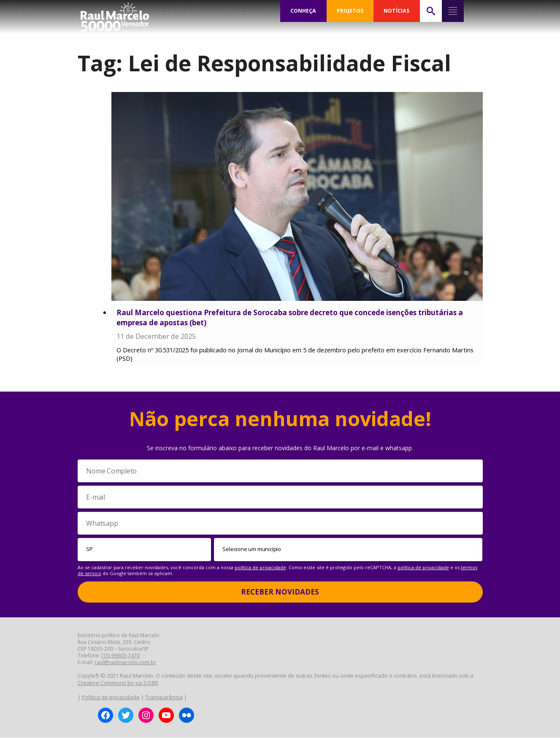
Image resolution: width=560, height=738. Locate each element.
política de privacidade (260, 567)
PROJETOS (350, 11)
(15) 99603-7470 (120, 656)
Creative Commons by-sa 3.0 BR (118, 683)
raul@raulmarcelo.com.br (125, 663)
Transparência (164, 697)
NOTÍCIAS (396, 11)
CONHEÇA (303, 11)
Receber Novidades (280, 592)
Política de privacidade (111, 697)
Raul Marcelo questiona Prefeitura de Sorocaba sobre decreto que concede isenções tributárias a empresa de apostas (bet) (290, 318)
